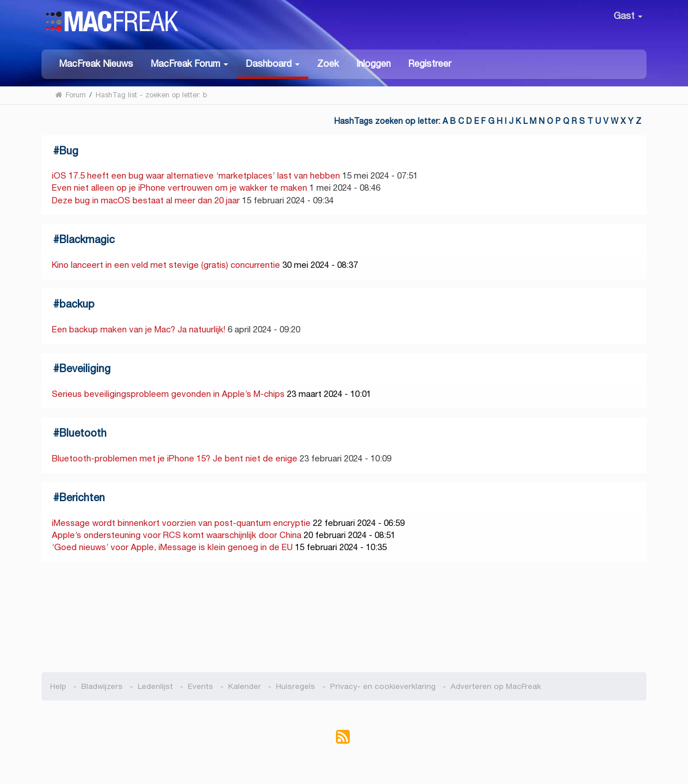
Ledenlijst (155, 686)
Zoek (328, 64)
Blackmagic (87, 239)
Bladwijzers (102, 686)
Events (201, 686)
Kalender (245, 686)
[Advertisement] (344, 618)
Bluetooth (83, 433)
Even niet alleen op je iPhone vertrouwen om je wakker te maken (179, 188)
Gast (628, 16)
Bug (69, 151)
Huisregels (296, 686)
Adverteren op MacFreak (496, 686)
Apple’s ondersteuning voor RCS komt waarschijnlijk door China (177, 535)
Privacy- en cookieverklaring (383, 686)
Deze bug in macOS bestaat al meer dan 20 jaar (146, 200)
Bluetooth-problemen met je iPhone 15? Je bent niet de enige (175, 458)
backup (77, 304)
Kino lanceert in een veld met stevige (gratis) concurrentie (166, 265)
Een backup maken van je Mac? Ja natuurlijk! (139, 329)
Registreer (430, 64)
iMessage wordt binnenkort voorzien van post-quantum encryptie (181, 523)
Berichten (82, 497)
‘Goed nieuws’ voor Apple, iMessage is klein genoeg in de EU (172, 547)
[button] (189, 63)
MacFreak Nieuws (96, 64)
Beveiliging (85, 368)
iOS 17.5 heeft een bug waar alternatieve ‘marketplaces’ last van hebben (196, 175)
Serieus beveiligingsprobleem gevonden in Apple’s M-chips (168, 394)
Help (58, 686)
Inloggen (373, 64)
